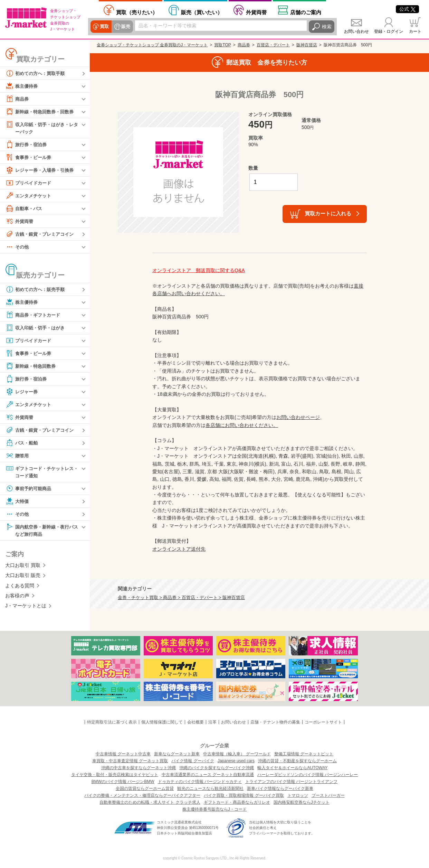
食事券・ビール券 (30, 158)
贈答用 (18, 456)
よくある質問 (20, 587)
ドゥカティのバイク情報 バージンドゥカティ (200, 782)
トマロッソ (298, 795)
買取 (104, 27)
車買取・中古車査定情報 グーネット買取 (130, 761)
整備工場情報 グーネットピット (304, 754)
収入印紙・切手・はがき (37, 328)
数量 (253, 168)
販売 (125, 27)
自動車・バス (25, 209)
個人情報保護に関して (162, 722)
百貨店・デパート (273, 45)
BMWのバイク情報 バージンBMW (123, 782)
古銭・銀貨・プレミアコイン (42, 234)
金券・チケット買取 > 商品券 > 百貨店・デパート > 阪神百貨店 (181, 598)
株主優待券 (22, 86)
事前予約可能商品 (30, 489)
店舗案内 (306, 12)
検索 (327, 27)
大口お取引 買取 (23, 567)
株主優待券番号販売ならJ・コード (214, 809)
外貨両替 (256, 12)
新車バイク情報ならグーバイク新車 (280, 788)
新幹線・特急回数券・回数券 (42, 112)
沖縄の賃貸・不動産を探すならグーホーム (297, 761)
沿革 (212, 722)
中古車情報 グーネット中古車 (123, 754)
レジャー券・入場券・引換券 (42, 170)
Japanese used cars (236, 761)
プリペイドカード (30, 183)
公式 (407, 9)
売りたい (137, 12)
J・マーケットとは (26, 607)
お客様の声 (17, 597)
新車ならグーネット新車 (177, 754)
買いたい (202, 12)
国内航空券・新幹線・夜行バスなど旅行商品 (42, 531)
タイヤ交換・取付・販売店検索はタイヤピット (115, 775)
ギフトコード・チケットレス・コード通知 (39, 472)
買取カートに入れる (328, 213)
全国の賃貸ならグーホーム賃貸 (145, 788)
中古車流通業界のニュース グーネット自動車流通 (208, 775)
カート (415, 31)
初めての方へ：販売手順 (37, 290)
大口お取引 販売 (23, 577)
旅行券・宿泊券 (27, 145)
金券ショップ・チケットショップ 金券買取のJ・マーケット (152, 45)
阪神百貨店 (307, 45)
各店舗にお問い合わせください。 (242, 425)
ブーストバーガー (328, 795)
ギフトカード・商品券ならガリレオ (237, 802)
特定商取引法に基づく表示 (112, 722)
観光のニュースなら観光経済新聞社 (210, 788)
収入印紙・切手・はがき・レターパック (42, 128)
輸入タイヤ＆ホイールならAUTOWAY (292, 768)
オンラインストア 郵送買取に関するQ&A (199, 270)
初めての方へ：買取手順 (37, 73)
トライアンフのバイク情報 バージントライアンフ (291, 782)
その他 (18, 247)
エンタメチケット (30, 196)
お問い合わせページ (298, 417)
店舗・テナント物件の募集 (275, 722)
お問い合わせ (356, 31)
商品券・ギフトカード (35, 315)
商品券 (18, 99)
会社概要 (196, 722)
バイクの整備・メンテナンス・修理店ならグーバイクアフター (142, 795)
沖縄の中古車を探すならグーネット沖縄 (139, 768)
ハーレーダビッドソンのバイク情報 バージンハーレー (308, 775)
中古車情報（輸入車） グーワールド (237, 754)
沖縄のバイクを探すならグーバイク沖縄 (217, 768)
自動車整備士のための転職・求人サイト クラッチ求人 (150, 802)
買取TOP (222, 45)
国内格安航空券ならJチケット (302, 802)
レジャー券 (22, 392)
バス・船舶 (22, 443)
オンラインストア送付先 (179, 549)
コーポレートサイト (323, 722)
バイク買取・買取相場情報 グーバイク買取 (244, 795)
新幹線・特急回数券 (32, 366)
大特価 (18, 502)
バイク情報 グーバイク (193, 761)
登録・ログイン (389, 31)
